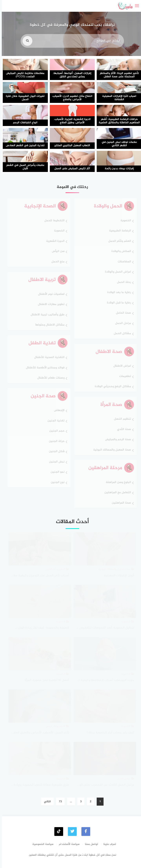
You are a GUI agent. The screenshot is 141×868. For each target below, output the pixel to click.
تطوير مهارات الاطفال (49, 304)
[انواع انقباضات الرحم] (24, 115)
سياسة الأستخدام (67, 844)
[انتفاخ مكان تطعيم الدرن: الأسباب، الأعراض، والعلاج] (71, 93)
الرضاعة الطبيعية (118, 231)
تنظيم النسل (121, 419)
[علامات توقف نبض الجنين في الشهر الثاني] (117, 139)
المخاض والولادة (119, 251)
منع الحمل (56, 262)
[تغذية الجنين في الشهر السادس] (24, 139)
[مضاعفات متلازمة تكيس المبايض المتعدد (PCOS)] (24, 69)
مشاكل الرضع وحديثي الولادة (111, 387)
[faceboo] (84, 832)
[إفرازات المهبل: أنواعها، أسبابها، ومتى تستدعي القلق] (71, 69)
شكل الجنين (55, 452)
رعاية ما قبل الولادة (117, 303)
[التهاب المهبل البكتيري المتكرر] (71, 139)
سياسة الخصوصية (41, 844)
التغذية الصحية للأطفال (48, 358)
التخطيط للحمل (53, 221)
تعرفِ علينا (108, 844)
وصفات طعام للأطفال (49, 378)
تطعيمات (123, 376)
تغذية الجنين (54, 421)
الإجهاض (57, 411)
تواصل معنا (90, 844)
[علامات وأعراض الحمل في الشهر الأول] (24, 161)
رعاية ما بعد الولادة (117, 293)
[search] (26, 45)
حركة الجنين (55, 441)
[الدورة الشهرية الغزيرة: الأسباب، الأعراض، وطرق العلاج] (71, 115)
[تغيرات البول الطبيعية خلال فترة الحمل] (24, 93)
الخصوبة (124, 221)
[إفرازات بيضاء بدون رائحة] (117, 161)
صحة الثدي (122, 430)
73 (59, 802)
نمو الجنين (56, 472)
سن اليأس (56, 251)
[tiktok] (57, 832)
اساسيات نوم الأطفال (50, 294)
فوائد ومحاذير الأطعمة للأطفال (43, 368)
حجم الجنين (55, 431)
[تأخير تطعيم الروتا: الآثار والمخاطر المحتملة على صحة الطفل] (117, 69)
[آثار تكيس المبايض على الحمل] (71, 161)
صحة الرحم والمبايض (116, 440)
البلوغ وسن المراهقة (117, 483)
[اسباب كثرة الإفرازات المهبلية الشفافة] (117, 93)
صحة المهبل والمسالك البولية (110, 450)
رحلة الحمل (122, 282)
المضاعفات (123, 262)
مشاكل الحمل (121, 334)
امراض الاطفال (120, 366)
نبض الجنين (55, 462)
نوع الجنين (56, 483)
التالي (46, 802)
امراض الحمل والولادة (116, 272)
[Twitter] (70, 832)
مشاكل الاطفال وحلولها (48, 325)
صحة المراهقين (120, 503)
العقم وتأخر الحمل (118, 241)
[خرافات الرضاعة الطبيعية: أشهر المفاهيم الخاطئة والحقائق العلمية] (117, 115)
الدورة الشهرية (54, 241)
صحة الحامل (122, 313)
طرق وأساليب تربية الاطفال (46, 315)
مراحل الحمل (121, 323)
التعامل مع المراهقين (116, 493)
